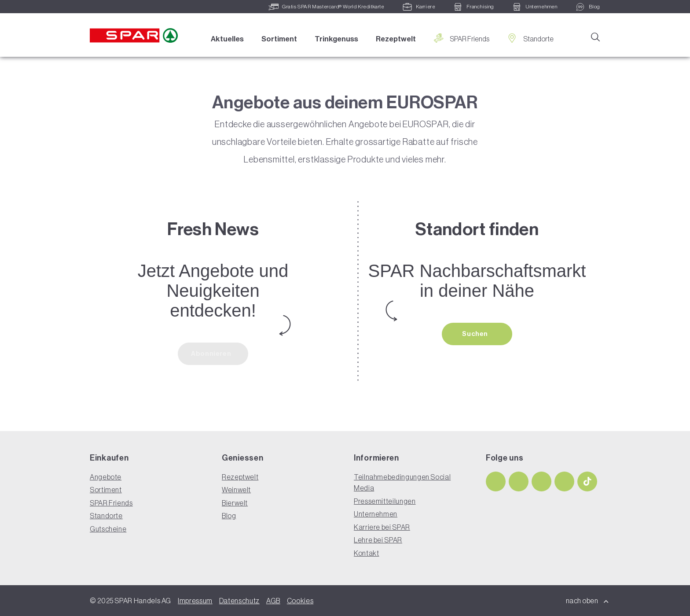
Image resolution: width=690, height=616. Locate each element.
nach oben (587, 601)
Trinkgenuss (336, 39)
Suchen (476, 334)
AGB (273, 601)
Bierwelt (235, 503)
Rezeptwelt (396, 39)
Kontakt (366, 553)
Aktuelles (227, 39)
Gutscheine (108, 529)
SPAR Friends (461, 39)
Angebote (106, 477)
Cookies (300, 601)
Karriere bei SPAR (382, 527)
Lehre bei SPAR (378, 540)
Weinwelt (236, 490)
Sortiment (279, 39)
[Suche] (595, 37)
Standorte (530, 39)
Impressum (195, 601)
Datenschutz (239, 601)
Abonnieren (212, 354)
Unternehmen (376, 514)
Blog (229, 516)
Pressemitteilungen (385, 501)
